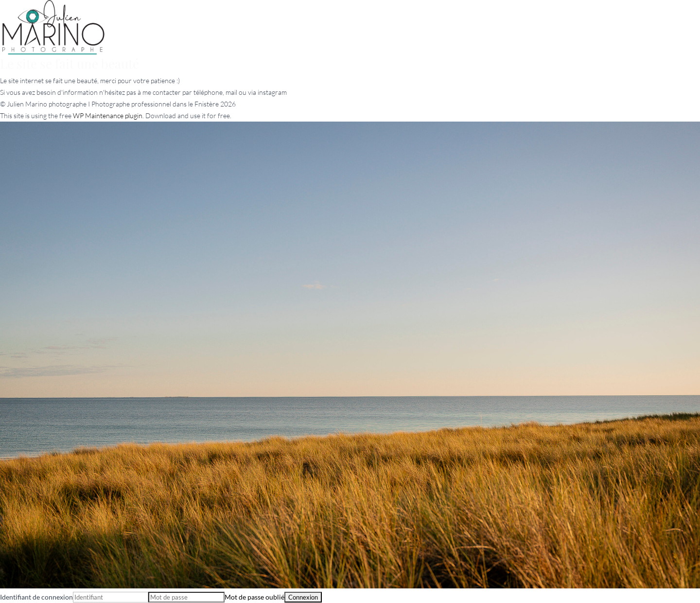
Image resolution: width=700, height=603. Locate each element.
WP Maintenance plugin (108, 115)
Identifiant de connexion (36, 597)
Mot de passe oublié (254, 597)
